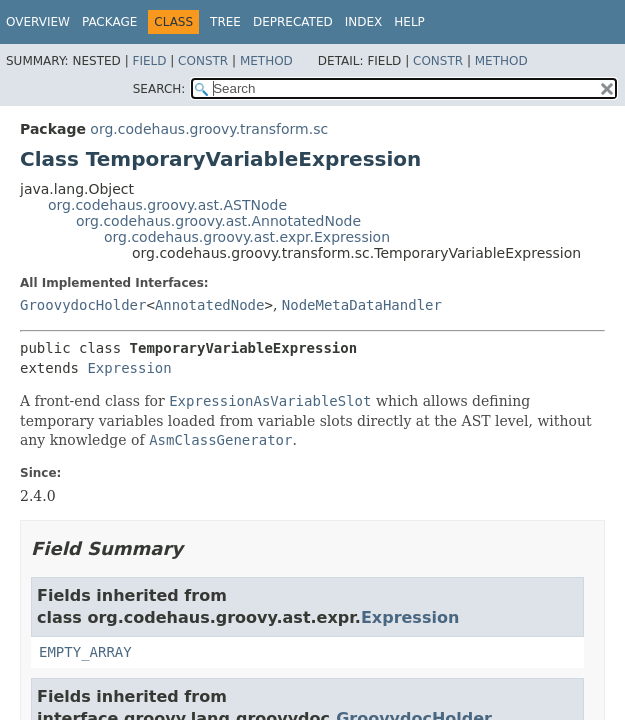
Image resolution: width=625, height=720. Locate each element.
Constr (203, 61)
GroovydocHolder (83, 305)
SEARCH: (159, 89)
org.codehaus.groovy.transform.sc (209, 129)
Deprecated (293, 22)
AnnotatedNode (210, 305)
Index (364, 22)
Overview (38, 22)
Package (109, 22)
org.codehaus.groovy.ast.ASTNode (167, 205)
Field (149, 61)
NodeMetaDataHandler (362, 305)
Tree (225, 22)
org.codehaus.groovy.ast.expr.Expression (247, 237)
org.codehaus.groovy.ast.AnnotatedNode (218, 221)
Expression (129, 368)
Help (409, 22)
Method (266, 61)
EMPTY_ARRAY (85, 652)
